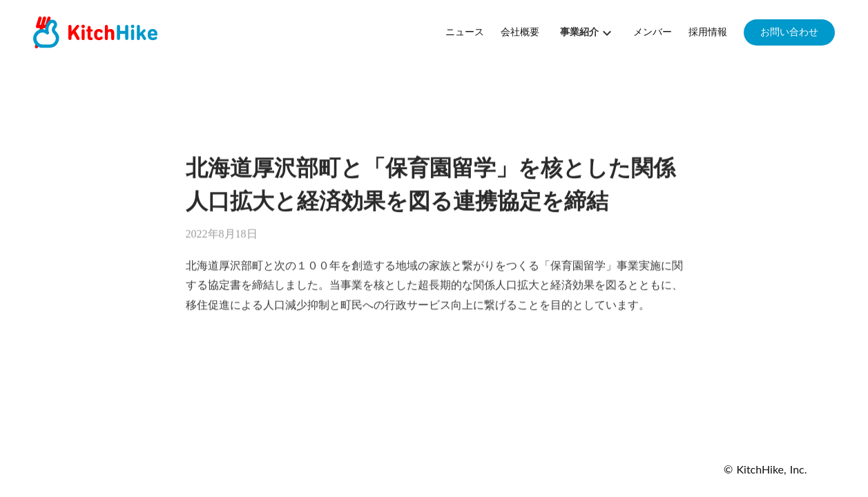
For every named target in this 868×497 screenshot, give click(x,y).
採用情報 (708, 32)
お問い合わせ (789, 32)
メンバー (653, 32)
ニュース (465, 32)
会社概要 (520, 32)
